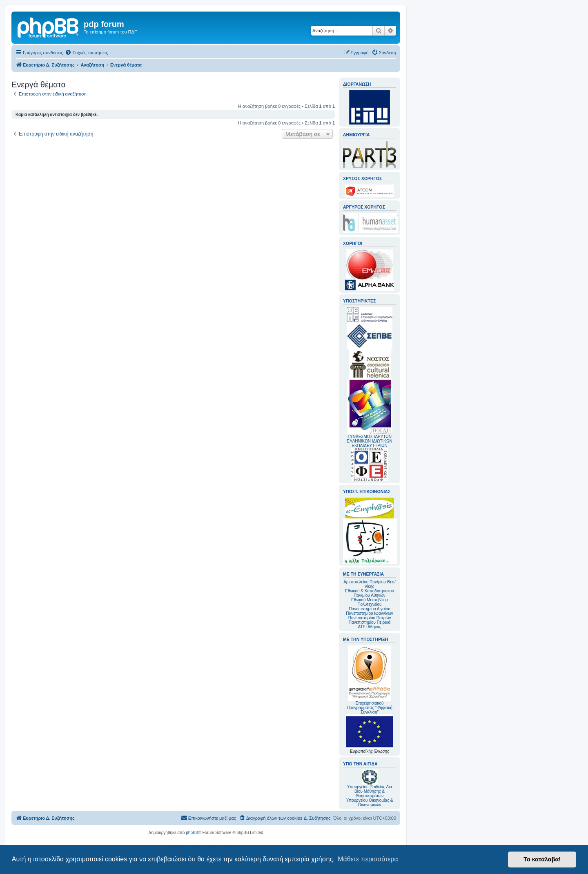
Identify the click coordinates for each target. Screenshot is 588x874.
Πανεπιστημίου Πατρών (370, 618)
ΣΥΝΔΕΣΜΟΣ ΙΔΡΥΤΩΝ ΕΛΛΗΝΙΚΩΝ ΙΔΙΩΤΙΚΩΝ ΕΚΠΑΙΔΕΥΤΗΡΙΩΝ (369, 441)
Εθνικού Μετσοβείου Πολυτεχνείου (370, 602)
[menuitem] (86, 53)
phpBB (192, 833)
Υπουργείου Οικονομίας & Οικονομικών (370, 803)
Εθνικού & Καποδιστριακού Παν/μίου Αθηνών (370, 593)
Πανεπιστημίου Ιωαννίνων (369, 613)
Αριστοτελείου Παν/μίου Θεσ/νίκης (370, 584)
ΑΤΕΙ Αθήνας (369, 627)
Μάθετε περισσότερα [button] (368, 859)
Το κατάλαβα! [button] (542, 859)
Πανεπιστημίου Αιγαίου (369, 609)
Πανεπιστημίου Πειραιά (370, 622)
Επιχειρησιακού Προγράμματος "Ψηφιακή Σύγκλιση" (370, 680)
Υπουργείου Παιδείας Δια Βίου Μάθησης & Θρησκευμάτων (370, 791)
